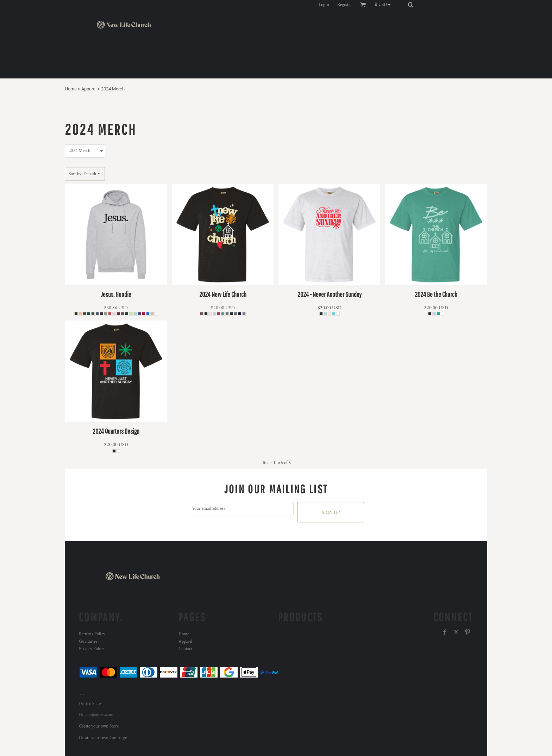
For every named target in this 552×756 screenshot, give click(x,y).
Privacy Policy (92, 649)
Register (345, 5)
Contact (185, 649)
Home (71, 89)
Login (324, 5)
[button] (384, 5)
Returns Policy (92, 634)
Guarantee (88, 641)
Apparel (89, 89)
